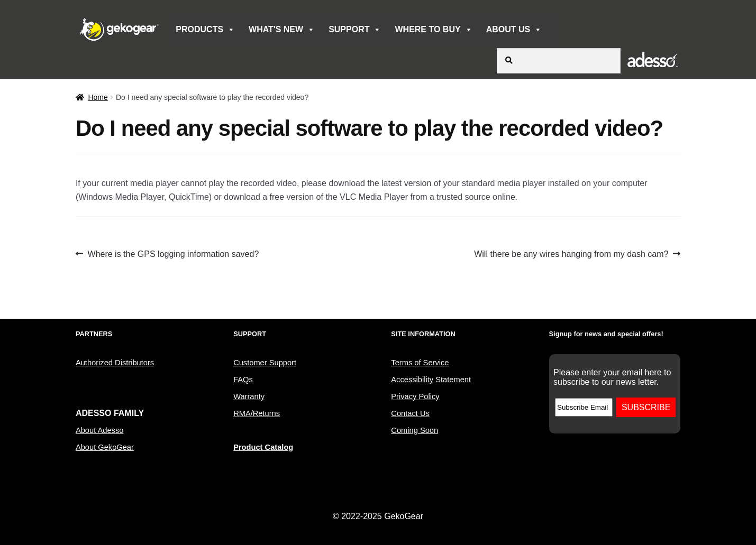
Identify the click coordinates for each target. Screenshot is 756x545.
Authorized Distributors (115, 363)
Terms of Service (420, 363)
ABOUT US (514, 30)
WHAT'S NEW (282, 30)
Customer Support (265, 363)
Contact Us (410, 413)
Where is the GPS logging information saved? (173, 254)
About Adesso (99, 430)
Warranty (249, 396)
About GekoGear (105, 447)
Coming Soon (415, 430)
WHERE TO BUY (433, 30)
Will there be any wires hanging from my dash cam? (571, 254)
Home (98, 97)
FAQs (243, 380)
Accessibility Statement (431, 380)
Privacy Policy (415, 396)
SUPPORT (355, 30)
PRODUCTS (205, 30)
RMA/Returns (257, 413)
